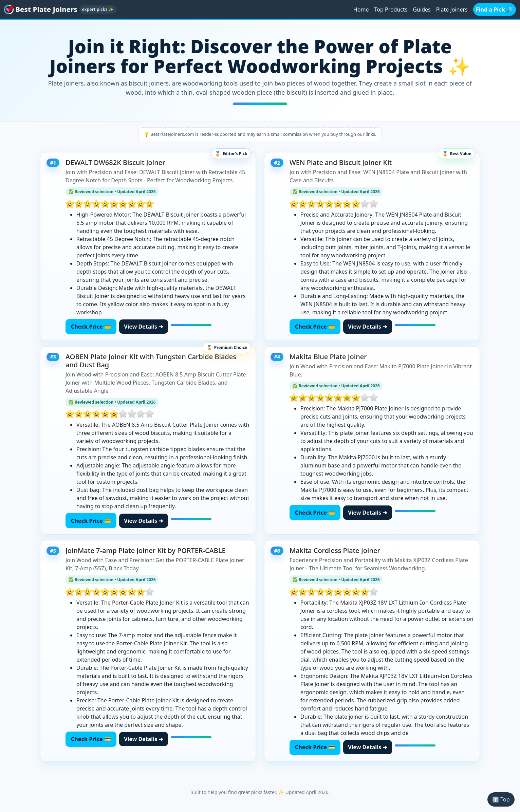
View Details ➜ (143, 327)
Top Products (391, 10)
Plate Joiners (452, 10)
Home (361, 10)
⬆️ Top (501, 799)
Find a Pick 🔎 (495, 10)
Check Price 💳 (91, 327)
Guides (422, 10)
